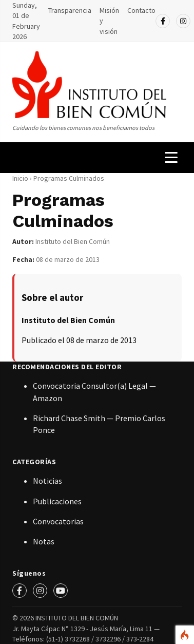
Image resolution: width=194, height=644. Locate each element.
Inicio (20, 178)
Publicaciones (57, 501)
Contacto (141, 10)
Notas (44, 541)
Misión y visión (109, 21)
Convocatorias (58, 521)
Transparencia (70, 10)
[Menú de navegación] (171, 157)
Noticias (47, 481)
